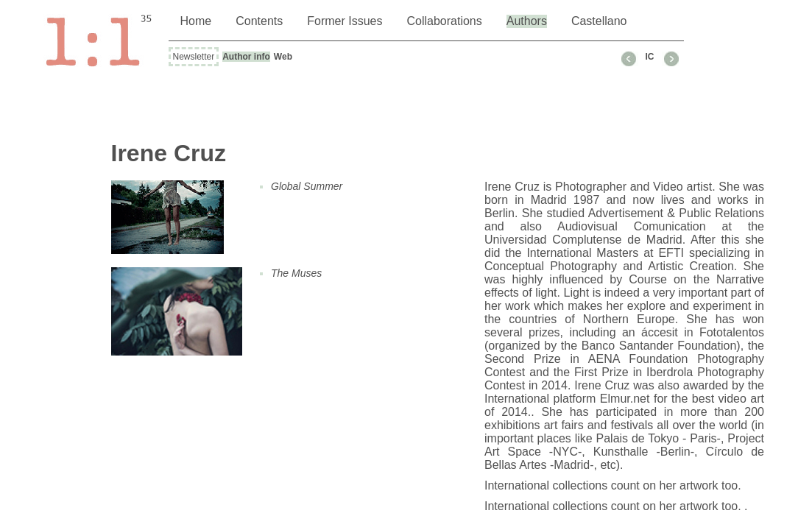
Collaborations (444, 21)
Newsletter (194, 57)
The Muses (296, 273)
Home (196, 21)
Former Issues (345, 21)
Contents (259, 21)
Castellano (599, 21)
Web (283, 57)
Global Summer (307, 186)
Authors (527, 21)
